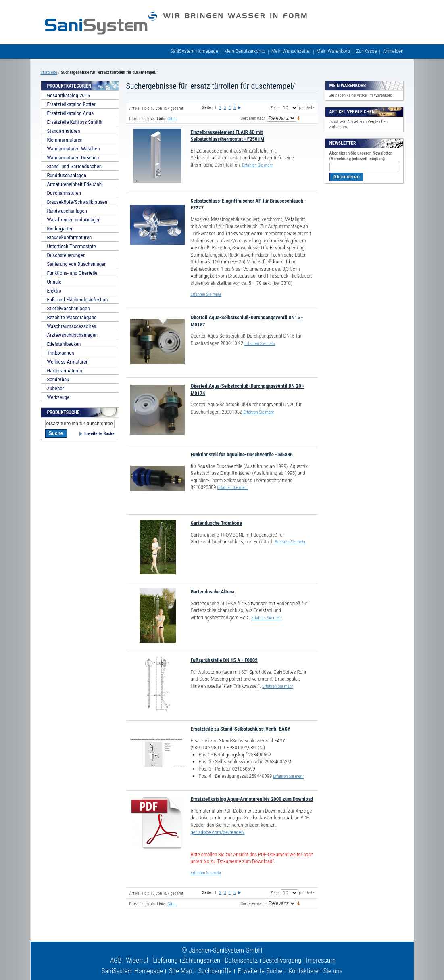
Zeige (275, 108)
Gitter (172, 119)
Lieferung (165, 960)
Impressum (321, 960)
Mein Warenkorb (333, 51)
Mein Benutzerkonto (245, 51)
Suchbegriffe (215, 971)
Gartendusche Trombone (216, 523)
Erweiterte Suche (99, 434)
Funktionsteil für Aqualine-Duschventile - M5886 (242, 454)
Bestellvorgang (282, 960)
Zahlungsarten (201, 960)
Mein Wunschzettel (291, 51)
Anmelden (393, 51)
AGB (116, 960)
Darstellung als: (143, 119)
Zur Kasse (366, 51)
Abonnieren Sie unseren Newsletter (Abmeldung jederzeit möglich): (361, 156)
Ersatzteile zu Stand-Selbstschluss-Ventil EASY (241, 729)
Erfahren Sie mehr (258, 165)
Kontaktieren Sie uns (315, 971)
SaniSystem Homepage (194, 51)
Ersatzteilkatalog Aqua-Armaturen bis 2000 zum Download (252, 799)
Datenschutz (241, 960)
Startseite (49, 72)
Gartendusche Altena (213, 592)
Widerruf (137, 960)
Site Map (181, 971)
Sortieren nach (253, 118)
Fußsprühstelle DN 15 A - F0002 (224, 660)
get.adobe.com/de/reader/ (218, 832)
